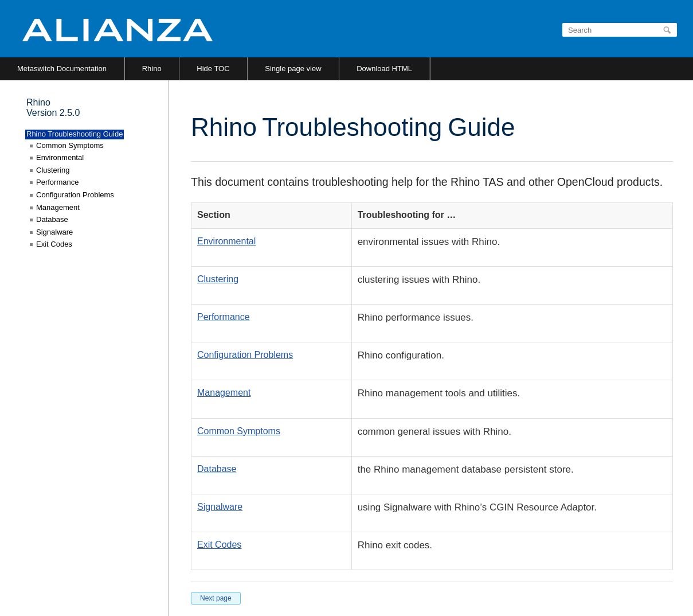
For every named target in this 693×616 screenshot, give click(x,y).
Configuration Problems (245, 355)
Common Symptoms (239, 431)
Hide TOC (213, 69)
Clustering (218, 279)
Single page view (293, 69)
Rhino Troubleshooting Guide (75, 134)
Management (224, 393)
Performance (224, 317)
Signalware (220, 507)
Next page (216, 598)
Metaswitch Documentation (62, 69)
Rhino (152, 69)
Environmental (226, 241)
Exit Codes (219, 545)
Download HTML (384, 69)
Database (217, 469)
